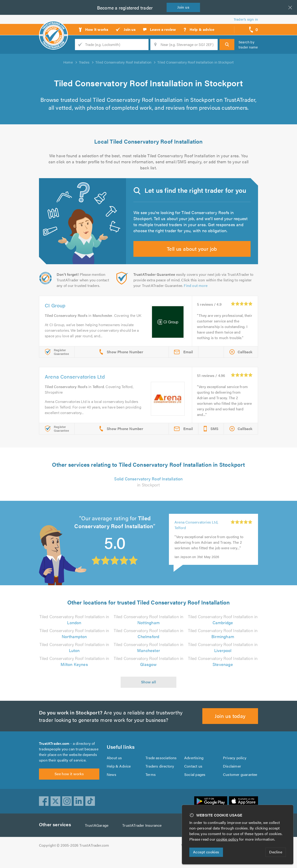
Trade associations (161, 769)
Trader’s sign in (246, 19)
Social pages (195, 786)
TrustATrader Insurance (143, 840)
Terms (151, 786)
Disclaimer (232, 778)
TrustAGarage (98, 840)
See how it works (69, 788)
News (111, 786)
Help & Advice (119, 778)
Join (184, 7)
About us (114, 769)
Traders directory (160, 778)
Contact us (193, 778)
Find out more (197, 294)
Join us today (230, 725)
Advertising (194, 769)
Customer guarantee (240, 786)
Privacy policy (235, 769)
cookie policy (228, 839)
